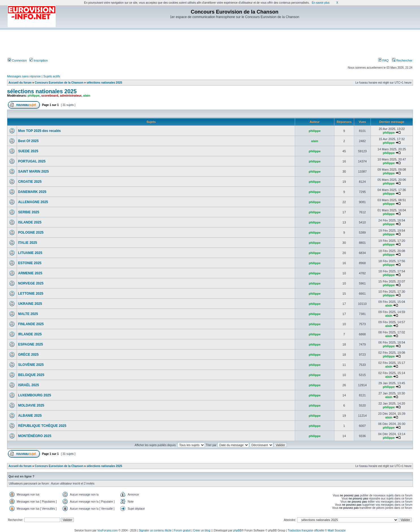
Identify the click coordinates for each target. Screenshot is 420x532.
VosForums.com (107, 530)
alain (87, 95)
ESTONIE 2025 (30, 263)
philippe (34, 95)
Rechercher (402, 60)
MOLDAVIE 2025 (31, 405)
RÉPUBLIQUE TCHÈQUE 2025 (42, 426)
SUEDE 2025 (28, 151)
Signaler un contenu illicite (155, 530)
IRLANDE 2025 (30, 334)
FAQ (383, 60)
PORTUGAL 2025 (32, 161)
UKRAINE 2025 (30, 304)
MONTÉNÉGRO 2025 (35, 436)
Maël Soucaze (337, 530)
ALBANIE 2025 (30, 416)
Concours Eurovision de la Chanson (59, 83)
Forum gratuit (182, 530)
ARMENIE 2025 (30, 273)
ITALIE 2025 (28, 243)
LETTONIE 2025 (31, 294)
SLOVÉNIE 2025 (31, 365)
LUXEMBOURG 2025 (35, 395)
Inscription (39, 60)
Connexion (17, 60)
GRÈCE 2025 (28, 355)
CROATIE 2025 (30, 182)
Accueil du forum (20, 83)
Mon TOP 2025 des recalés (39, 131)
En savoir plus (321, 3)
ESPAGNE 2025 (31, 344)
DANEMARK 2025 (32, 192)
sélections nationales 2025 (104, 83)
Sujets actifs (52, 76)
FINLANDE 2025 (31, 324)
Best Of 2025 (28, 141)
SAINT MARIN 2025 (33, 171)
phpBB (237, 530)
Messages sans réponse (24, 76)
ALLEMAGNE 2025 (33, 202)
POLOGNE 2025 (31, 233)
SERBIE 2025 (29, 212)
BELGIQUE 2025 (31, 375)
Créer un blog (202, 530)
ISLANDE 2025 (30, 222)
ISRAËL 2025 (29, 385)
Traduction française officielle (306, 530)
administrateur (71, 95)
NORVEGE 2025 (31, 283)
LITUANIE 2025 (30, 253)
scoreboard (50, 95)
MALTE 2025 (28, 314)
